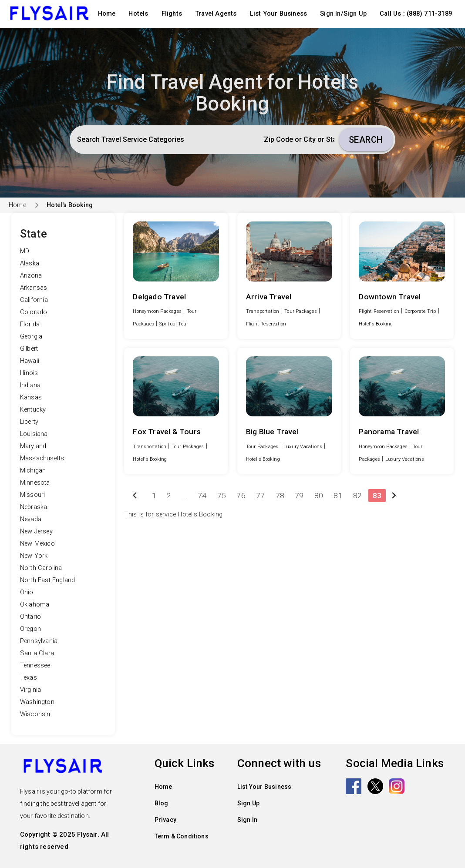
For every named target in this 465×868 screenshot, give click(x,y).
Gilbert (29, 349)
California (34, 300)
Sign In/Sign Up (343, 14)
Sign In (247, 820)
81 (338, 496)
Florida (30, 324)
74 (202, 496)
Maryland (33, 446)
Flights (172, 14)
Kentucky (33, 410)
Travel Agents (216, 14)
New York (34, 556)
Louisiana (34, 434)
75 (222, 496)
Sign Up (248, 803)
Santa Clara (37, 653)
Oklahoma (35, 605)
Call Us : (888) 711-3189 (416, 14)
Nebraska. (34, 507)
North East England (48, 580)
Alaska (30, 263)
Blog (162, 803)
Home (107, 14)
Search (366, 140)
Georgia (31, 337)
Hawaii (30, 361)
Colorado (34, 312)
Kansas (31, 397)
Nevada (31, 519)
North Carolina (41, 568)
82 (357, 496)
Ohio (27, 592)
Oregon (30, 629)
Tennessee (35, 665)
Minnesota (35, 483)
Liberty (29, 422)
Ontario (30, 617)
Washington (37, 702)
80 (319, 496)
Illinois (29, 373)
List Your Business (279, 14)
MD (25, 251)
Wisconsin (35, 714)
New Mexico (37, 544)
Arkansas (34, 288)
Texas (29, 678)
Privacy (165, 820)
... (184, 496)
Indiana (30, 385)
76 (241, 496)
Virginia (31, 690)
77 (260, 496)
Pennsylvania (39, 641)
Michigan (33, 471)
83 (377, 496)
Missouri (33, 495)
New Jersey (36, 531)
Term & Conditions (182, 836)
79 (299, 496)
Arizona (31, 276)
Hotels (138, 14)
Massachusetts (42, 458)
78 (280, 496)
